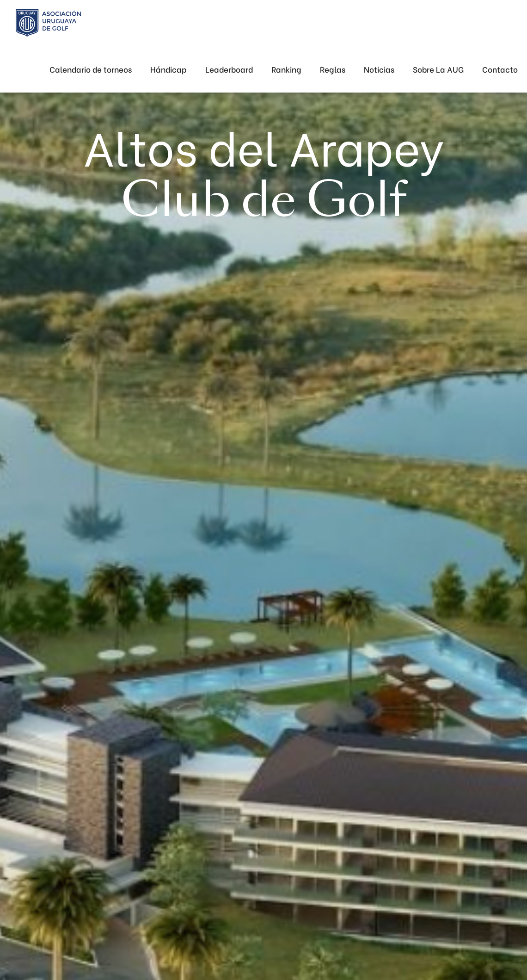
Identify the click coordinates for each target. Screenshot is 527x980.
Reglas (333, 69)
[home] (48, 23)
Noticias (379, 69)
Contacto (500, 69)
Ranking (286, 69)
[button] (438, 69)
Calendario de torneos (91, 69)
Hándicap (169, 69)
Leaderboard (229, 69)
